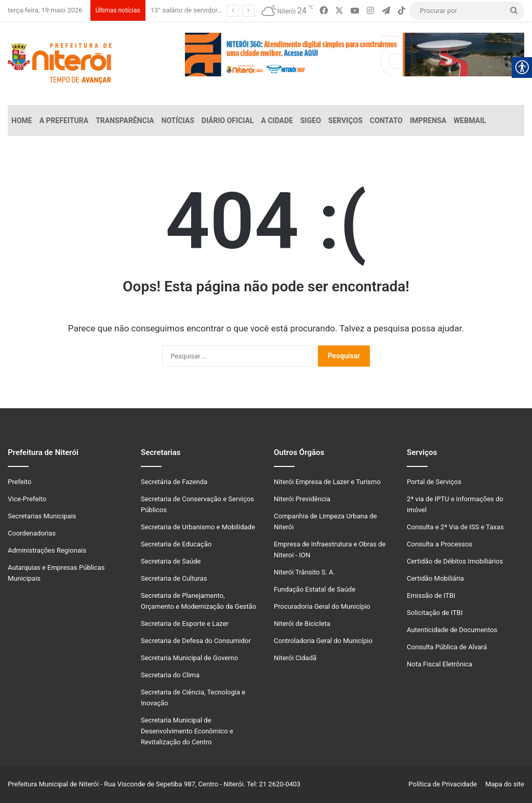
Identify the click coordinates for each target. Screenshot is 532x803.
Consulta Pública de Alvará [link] (447, 647)
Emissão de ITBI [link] (431, 595)
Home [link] (22, 121)
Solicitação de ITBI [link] (435, 613)
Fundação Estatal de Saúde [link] (315, 589)
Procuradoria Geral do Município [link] (322, 606)
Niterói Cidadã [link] (295, 658)
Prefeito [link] (19, 482)
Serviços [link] (345, 121)
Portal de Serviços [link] (434, 482)
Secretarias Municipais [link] (42, 516)
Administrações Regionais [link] (47, 550)
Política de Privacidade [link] (445, 784)
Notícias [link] (178, 121)
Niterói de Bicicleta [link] (302, 624)
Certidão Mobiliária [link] (435, 578)
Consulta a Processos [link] (440, 544)
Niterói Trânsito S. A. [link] (304, 572)
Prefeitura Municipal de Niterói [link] (53, 784)
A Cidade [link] (277, 121)
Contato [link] (386, 121)
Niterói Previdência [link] (302, 499)
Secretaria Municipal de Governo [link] (189, 658)
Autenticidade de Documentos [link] (452, 630)
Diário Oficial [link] (228, 121)
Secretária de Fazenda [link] (174, 482)
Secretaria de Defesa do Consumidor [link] (196, 641)
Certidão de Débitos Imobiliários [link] (455, 561)
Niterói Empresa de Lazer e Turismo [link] (327, 482)
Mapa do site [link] (503, 784)
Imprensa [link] (428, 121)
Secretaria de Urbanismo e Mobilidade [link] (198, 527)
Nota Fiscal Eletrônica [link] (440, 664)
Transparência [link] (125, 121)
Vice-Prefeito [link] (27, 499)
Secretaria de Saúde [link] (171, 561)
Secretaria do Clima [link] (170, 675)
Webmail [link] (470, 121)
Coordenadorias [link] (32, 533)
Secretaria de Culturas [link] (174, 578)
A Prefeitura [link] (64, 121)
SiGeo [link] (311, 121)
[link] (324, 11)
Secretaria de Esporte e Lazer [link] (185, 624)
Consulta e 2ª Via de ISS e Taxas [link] (455, 527)
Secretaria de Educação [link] (176, 544)
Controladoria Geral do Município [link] (323, 641)
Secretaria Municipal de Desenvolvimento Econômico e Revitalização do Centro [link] (187, 731)
